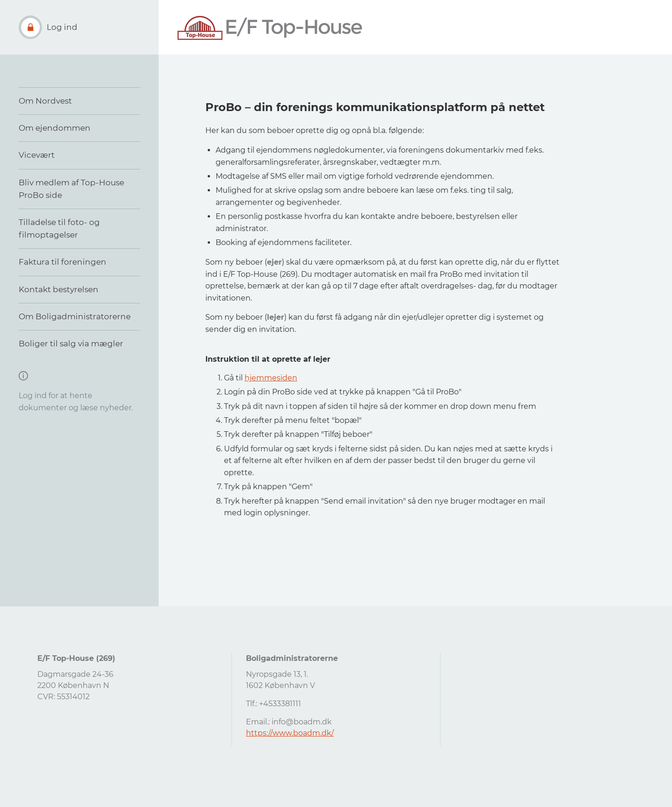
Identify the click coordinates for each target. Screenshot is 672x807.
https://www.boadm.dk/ (290, 733)
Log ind (62, 27)
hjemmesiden (271, 378)
